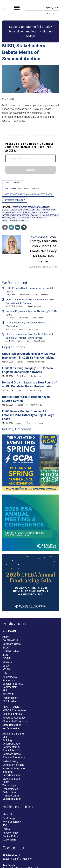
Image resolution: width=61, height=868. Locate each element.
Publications (14, 624)
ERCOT (7, 648)
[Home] (5, 10)
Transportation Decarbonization (12, 797)
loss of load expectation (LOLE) (26, 210)
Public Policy (22, 376)
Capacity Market (13, 183)
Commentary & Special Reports (12, 749)
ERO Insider (9, 701)
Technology (9, 785)
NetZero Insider (12, 728)
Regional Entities (12, 714)
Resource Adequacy (15, 200)
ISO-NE (7, 658)
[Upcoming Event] (30, 463)
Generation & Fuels (13, 765)
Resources (9, 680)
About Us (8, 814)
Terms (6, 829)
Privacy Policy (10, 833)
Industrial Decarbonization (12, 774)
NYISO (6, 669)
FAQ (5, 825)
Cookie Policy (10, 836)
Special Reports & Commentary (13, 685)
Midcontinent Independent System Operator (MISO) (29, 211)
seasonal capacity (19, 221)
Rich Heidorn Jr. (12, 855)
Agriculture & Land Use (13, 735)
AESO (6, 637)
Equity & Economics (14, 758)
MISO (6, 666)
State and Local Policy (11, 780)
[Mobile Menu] (17, 10)
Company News (25, 295)
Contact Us (13, 848)
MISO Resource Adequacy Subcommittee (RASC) (28, 194)
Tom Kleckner (34, 329)
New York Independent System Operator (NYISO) (25, 214)
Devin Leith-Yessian (35, 423)
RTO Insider (9, 631)
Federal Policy (10, 761)
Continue (31, 170)
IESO (5, 655)
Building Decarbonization (12, 742)
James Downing (34, 306)
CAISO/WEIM (24, 318)
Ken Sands (9, 865)
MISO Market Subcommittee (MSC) (22, 189)
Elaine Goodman (41, 295)
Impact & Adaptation (14, 768)
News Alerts (9, 840)
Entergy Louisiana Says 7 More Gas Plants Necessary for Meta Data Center (43, 251)
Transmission (10, 698)
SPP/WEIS (8, 694)
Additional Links (18, 807)
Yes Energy (9, 818)
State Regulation (12, 725)
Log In (51, 14)
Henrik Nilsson (39, 341)
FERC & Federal (11, 651)
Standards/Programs (15, 721)
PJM (5, 673)
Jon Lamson (36, 376)
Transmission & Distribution (11, 791)
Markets (21, 306)
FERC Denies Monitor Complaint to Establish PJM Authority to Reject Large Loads (28, 415)
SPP (5, 691)
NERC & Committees (14, 710)
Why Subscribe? (12, 822)
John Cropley (36, 405)
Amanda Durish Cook (43, 237)
